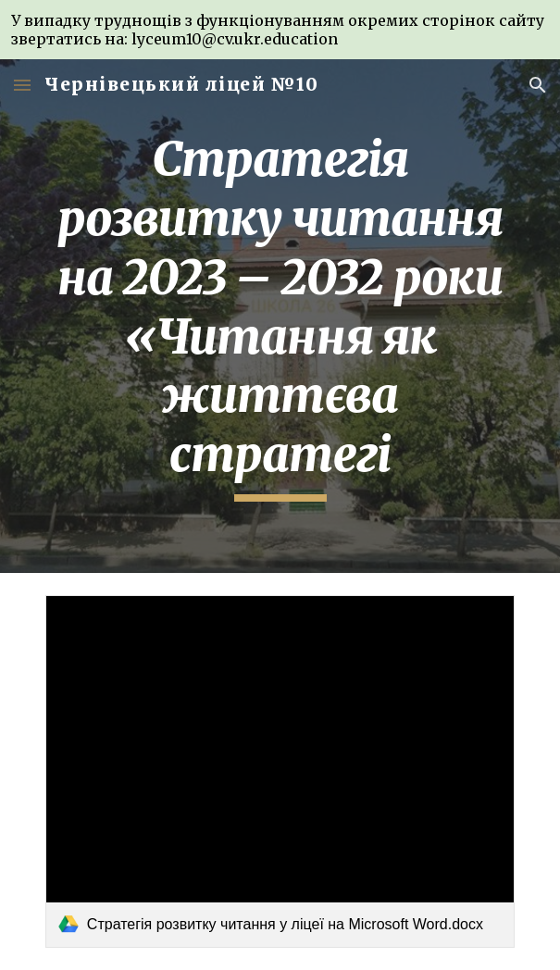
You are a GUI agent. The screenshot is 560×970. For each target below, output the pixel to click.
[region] (280, 30)
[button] (22, 85)
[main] (280, 316)
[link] (280, 771)
